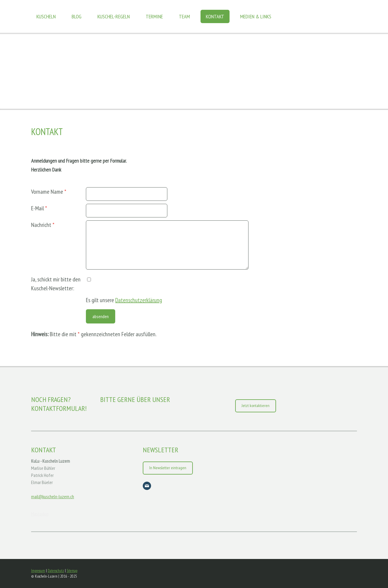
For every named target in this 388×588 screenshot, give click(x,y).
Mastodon (40, 514)
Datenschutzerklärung (139, 300)
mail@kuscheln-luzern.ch (53, 496)
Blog (77, 16)
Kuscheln (46, 16)
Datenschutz (56, 571)
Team (184, 16)
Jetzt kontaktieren (256, 406)
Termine (154, 16)
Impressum (38, 571)
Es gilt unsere (124, 300)
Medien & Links (256, 16)
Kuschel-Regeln (114, 16)
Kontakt (215, 16)
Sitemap (72, 571)
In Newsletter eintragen (168, 468)
